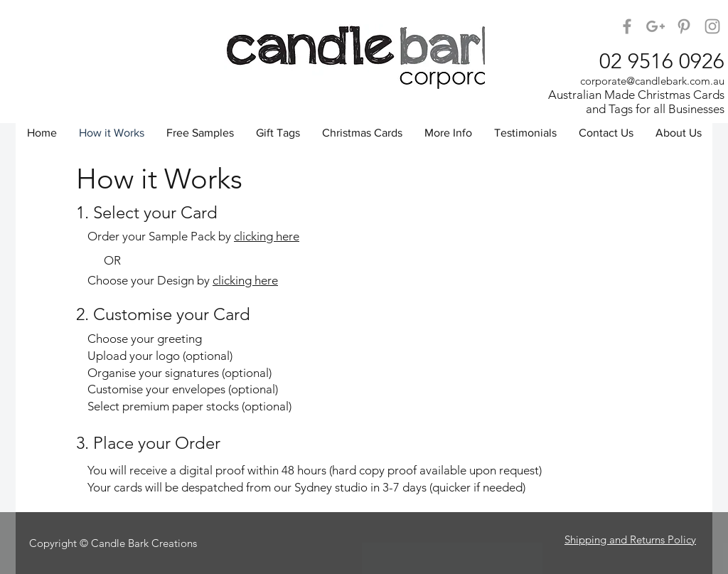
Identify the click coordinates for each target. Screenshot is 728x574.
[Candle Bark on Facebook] (627, 26)
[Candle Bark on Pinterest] (684, 26)
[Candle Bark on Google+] (655, 26)
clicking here (267, 236)
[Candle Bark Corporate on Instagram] (712, 26)
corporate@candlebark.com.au (652, 81)
